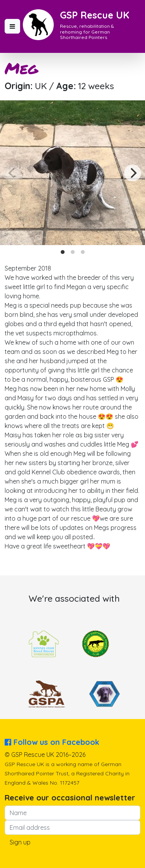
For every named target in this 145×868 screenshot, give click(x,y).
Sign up (20, 842)
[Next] (133, 173)
